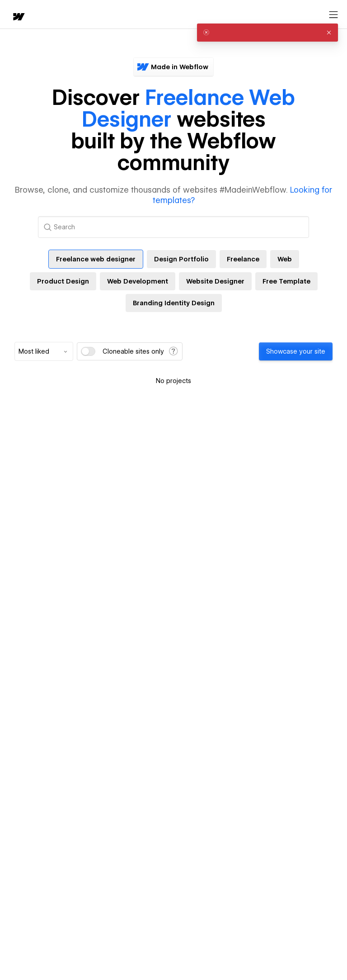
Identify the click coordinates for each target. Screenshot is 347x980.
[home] (18, 17)
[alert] (267, 33)
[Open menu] (333, 15)
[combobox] (44, 351)
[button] (329, 33)
